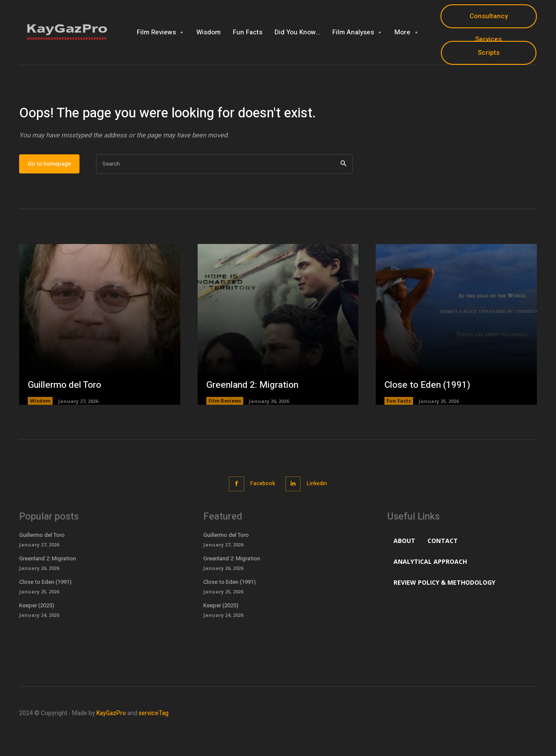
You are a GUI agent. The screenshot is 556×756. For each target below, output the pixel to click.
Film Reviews (225, 428)
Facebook (261, 511)
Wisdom (40, 428)
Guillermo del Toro (67, 412)
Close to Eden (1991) (429, 412)
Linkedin (319, 511)
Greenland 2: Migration (255, 412)
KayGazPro (111, 740)
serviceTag (154, 740)
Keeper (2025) (37, 632)
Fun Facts (399, 428)
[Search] (343, 191)
